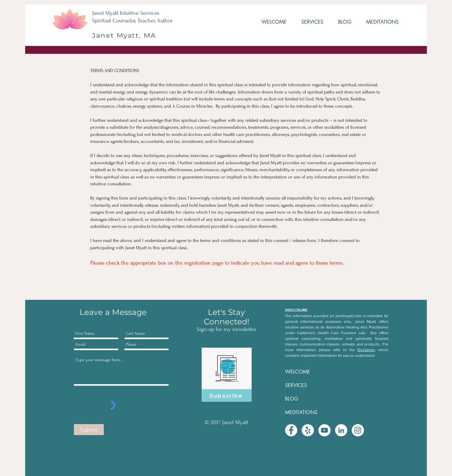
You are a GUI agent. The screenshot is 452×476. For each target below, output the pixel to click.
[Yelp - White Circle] (308, 430)
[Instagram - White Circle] (358, 430)
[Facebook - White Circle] (291, 430)
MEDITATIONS (301, 412)
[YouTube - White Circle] (324, 430)
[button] (308, 22)
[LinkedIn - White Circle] (341, 430)
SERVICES (296, 385)
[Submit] (89, 430)
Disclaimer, (367, 350)
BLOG (292, 399)
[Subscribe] (227, 395)
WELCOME (298, 372)
